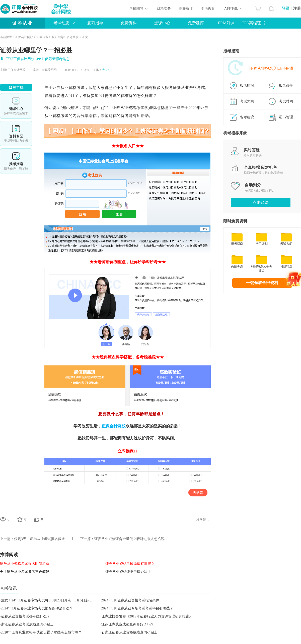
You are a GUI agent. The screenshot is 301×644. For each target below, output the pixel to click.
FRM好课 (226, 23)
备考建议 (247, 117)
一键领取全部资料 (262, 283)
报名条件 (286, 86)
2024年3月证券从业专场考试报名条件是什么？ (37, 608)
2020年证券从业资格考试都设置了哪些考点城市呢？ (41, 632)
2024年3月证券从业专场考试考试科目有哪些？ (137, 608)
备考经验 (73, 37)
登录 (286, 8)
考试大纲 (247, 101)
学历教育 (208, 9)
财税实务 (164, 9)
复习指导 (95, 23)
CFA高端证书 (253, 23)
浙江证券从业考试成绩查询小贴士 (27, 624)
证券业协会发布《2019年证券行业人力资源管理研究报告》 (147, 616)
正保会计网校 (24, 37)
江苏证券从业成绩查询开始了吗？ (128, 624)
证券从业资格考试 (189, 88)
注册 (297, 8)
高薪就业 (186, 9)
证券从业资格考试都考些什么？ (26, 616)
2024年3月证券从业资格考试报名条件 (130, 600)
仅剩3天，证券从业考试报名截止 (40, 539)
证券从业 (22, 23)
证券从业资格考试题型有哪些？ (130, 564)
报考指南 (16, 161)
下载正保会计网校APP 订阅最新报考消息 (38, 59)
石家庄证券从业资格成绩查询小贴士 (129, 632)
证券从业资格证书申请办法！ (128, 572)
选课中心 (162, 23)
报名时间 (247, 86)
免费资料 (129, 23)
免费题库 (196, 23)
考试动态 (61, 23)
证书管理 (286, 117)
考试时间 (286, 101)
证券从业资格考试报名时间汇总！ (26, 564)
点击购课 (261, 203)
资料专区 (16, 134)
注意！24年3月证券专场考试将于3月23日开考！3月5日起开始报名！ (54, 600)
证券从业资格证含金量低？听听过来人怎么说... (131, 539)
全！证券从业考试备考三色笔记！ (26, 572)
